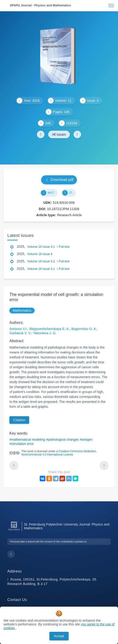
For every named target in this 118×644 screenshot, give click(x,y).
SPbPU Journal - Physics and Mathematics (40, 5)
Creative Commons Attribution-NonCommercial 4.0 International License (59, 453)
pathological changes (63, 440)
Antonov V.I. (18, 329)
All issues (59, 134)
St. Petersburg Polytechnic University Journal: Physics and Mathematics (67, 526)
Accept (59, 636)
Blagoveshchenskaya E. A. (49, 329)
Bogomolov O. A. (84, 329)
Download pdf (59, 180)
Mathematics (22, 310)
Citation (19, 420)
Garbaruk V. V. (20, 333)
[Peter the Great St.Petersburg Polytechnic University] (14, 531)
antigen (87, 440)
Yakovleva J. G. (45, 333)
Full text (63, 247)
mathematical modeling (28, 440)
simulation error (23, 444)
